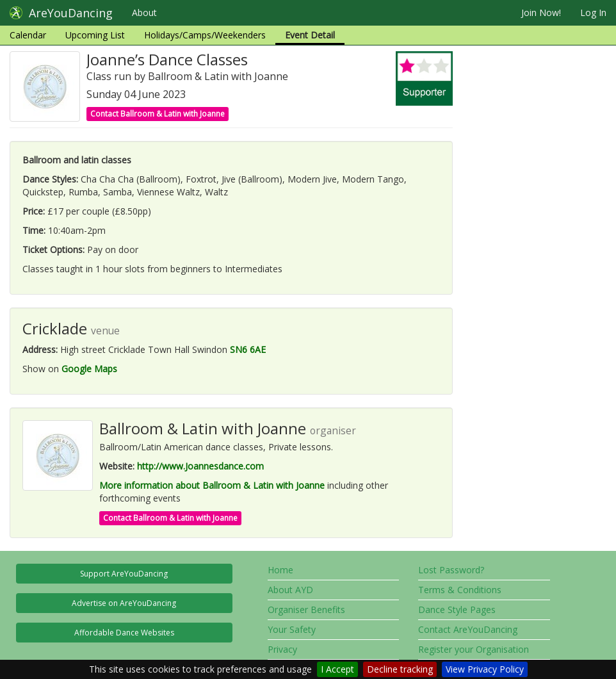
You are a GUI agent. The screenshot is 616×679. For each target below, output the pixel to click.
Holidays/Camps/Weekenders (205, 35)
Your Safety (292, 629)
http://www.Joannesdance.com (200, 466)
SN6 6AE (248, 349)
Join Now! (541, 12)
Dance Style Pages (457, 609)
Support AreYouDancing (124, 574)
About (144, 12)
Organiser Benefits (306, 609)
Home (280, 570)
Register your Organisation (474, 649)
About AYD (290, 590)
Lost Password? (451, 570)
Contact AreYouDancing (468, 629)
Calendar (28, 35)
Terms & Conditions (460, 590)
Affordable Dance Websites (124, 633)
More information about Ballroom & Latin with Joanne (212, 485)
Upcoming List (95, 35)
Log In (593, 12)
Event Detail (310, 35)
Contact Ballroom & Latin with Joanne (158, 114)
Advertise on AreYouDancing (124, 603)
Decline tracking (400, 669)
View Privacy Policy (485, 669)
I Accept (337, 669)
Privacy (282, 649)
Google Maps (89, 369)
